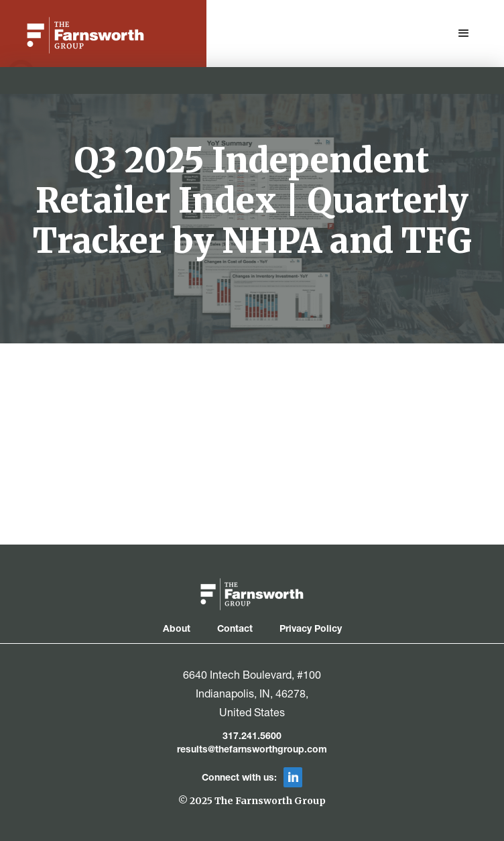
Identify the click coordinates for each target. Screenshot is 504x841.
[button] (464, 34)
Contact (235, 630)
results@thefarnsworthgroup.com (252, 750)
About (177, 630)
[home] (82, 35)
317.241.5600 (252, 737)
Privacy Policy (311, 630)
